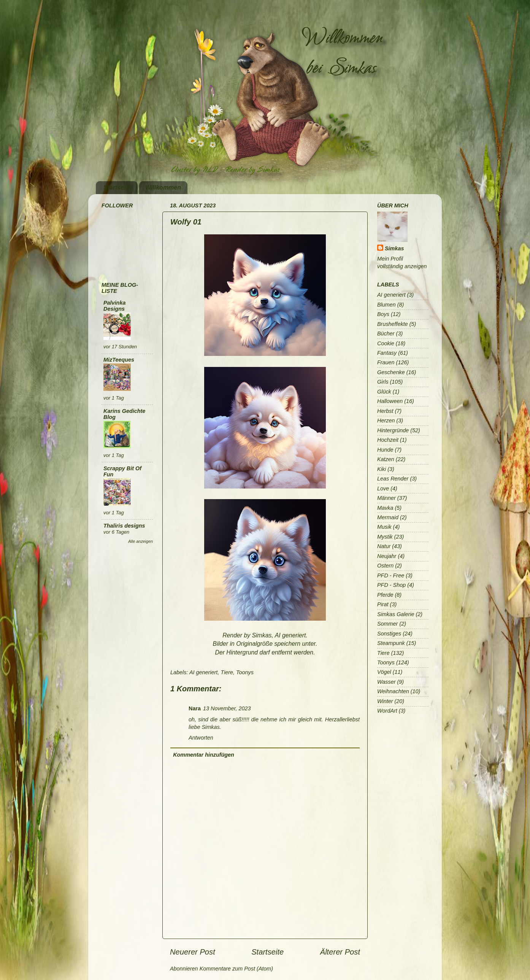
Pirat (383, 604)
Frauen (386, 362)
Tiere (227, 672)
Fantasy (387, 353)
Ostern (385, 566)
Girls (383, 382)
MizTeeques (119, 360)
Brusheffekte (393, 324)
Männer (386, 498)
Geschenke (391, 372)
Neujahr (387, 556)
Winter (385, 701)
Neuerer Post (193, 952)
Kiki (382, 469)
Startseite (117, 187)
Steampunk (391, 643)
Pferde (385, 595)
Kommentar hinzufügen (204, 755)
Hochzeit (388, 440)
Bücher (386, 334)
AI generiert (203, 672)
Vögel (384, 672)
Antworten (201, 738)
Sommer (387, 624)
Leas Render (393, 479)
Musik (384, 527)
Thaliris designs (124, 526)
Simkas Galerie (396, 614)
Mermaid (388, 517)
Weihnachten (393, 691)
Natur (384, 546)
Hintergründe (393, 430)
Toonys (245, 672)
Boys (383, 314)
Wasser (386, 682)
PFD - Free (391, 575)
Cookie (386, 343)
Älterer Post (340, 952)
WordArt (387, 711)
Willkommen (163, 187)
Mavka (385, 508)
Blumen (386, 305)
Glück (384, 392)
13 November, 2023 (227, 708)
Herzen (386, 420)
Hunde (385, 450)
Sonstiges (389, 634)
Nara (195, 708)
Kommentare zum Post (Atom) (236, 969)
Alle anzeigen (140, 541)
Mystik (385, 537)
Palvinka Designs (114, 306)
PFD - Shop (391, 585)
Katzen (386, 459)
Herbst (385, 411)
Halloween (390, 401)
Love (383, 488)
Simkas (394, 248)
